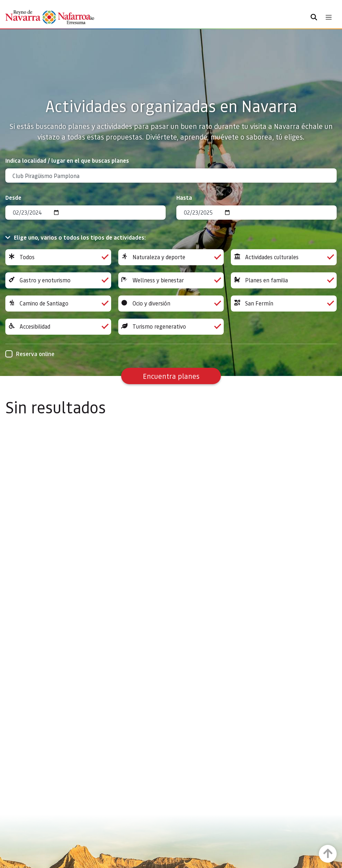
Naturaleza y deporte (171, 257)
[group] (58, 257)
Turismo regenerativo (171, 327)
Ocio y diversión (171, 304)
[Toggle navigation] (329, 17)
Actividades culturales (284, 257)
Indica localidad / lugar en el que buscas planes (67, 160)
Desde (13, 197)
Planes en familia (284, 280)
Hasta (184, 197)
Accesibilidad (58, 327)
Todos (58, 257)
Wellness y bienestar (171, 280)
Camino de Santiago (58, 304)
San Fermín (284, 304)
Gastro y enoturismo (58, 280)
